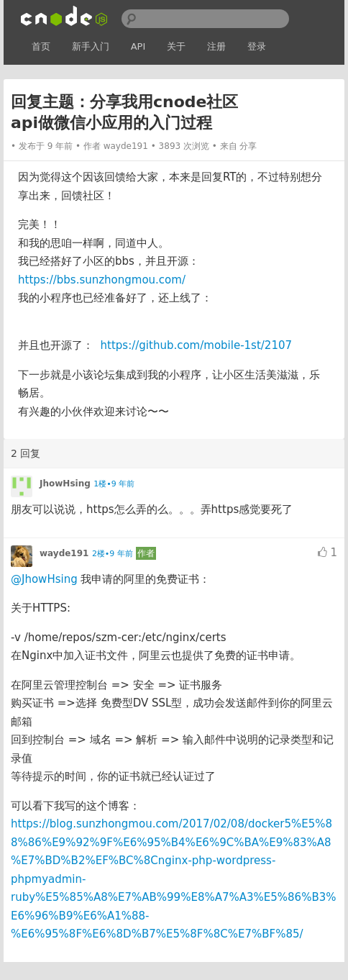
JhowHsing (65, 484)
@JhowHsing (44, 579)
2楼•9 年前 (113, 554)
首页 (41, 46)
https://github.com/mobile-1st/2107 (196, 345)
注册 (216, 46)
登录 (257, 46)
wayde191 (126, 146)
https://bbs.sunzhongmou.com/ (102, 280)
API (138, 46)
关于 (176, 46)
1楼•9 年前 (114, 484)
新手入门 (91, 46)
